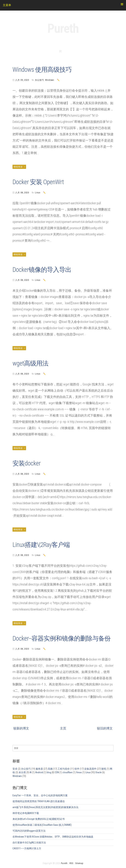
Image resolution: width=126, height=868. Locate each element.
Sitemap (79, 863)
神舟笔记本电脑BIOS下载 (26, 813)
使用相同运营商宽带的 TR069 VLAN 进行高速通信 (39, 801)
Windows (50, 80)
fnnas (79, 772)
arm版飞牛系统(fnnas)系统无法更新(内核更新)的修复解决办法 (45, 807)
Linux (38, 193)
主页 (63, 728)
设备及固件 (90, 769)
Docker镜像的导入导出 (42, 270)
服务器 (39, 769)
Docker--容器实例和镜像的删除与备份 (62, 638)
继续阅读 (19, 167)
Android (39, 772)
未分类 (22, 772)
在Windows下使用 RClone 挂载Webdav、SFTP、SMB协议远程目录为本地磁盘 (53, 837)
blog (49, 772)
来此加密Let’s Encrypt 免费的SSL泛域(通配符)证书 (39, 819)
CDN (57, 772)
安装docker (27, 463)
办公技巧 (39, 80)
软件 (77, 769)
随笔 (104, 769)
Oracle (99, 772)
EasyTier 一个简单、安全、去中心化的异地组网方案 (40, 795)
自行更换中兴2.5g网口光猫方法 (29, 843)
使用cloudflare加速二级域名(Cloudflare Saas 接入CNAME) (42, 825)
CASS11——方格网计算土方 (27, 848)
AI (31, 772)
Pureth (63, 28)
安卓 (15, 769)
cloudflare (68, 772)
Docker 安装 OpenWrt (38, 182)
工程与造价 (64, 769)
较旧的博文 (105, 728)
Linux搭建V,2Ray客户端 (41, 545)
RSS (71, 863)
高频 (50, 769)
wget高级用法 (30, 363)
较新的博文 (21, 728)
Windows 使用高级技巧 (42, 70)
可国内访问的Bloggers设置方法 (29, 831)
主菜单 (63, 5)
